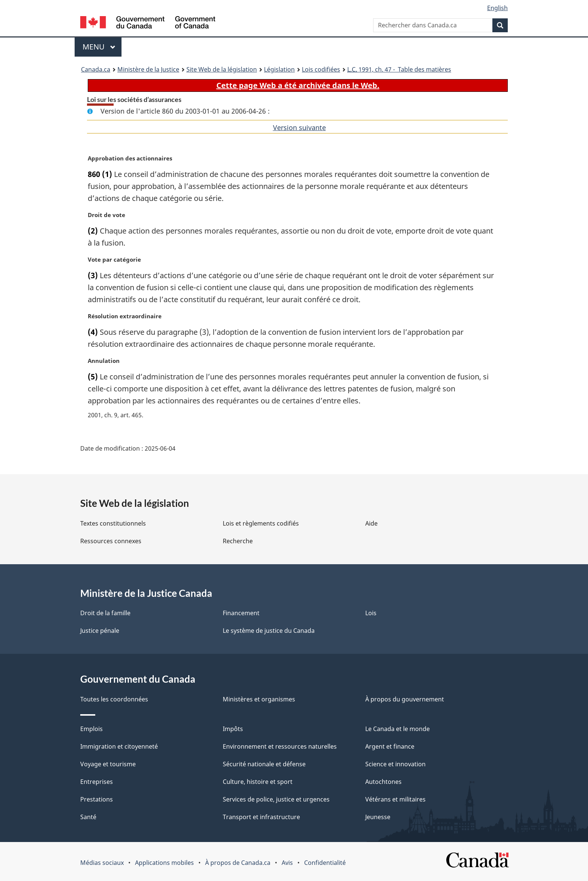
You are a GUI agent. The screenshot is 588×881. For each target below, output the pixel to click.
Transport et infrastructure (261, 817)
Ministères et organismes (259, 699)
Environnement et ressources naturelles (280, 746)
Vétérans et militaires (395, 799)
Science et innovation (395, 764)
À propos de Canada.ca (238, 863)
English (497, 8)
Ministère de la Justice (148, 69)
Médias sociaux (102, 863)
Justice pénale (100, 631)
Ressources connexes (111, 541)
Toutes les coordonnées (114, 699)
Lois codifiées (321, 69)
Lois (371, 613)
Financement (241, 613)
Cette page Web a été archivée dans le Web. (298, 85)
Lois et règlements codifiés (261, 523)
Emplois (91, 729)
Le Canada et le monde (397, 729)
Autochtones (383, 782)
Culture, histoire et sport (258, 782)
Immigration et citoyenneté (119, 746)
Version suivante (299, 127)
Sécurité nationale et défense (264, 764)
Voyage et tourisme (108, 764)
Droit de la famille (105, 613)
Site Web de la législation (222, 69)
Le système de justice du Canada (269, 631)
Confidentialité (325, 863)
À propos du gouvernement (405, 699)
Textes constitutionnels (113, 523)
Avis (287, 863)
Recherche (238, 541)
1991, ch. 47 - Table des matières (399, 69)
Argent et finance (390, 746)
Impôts (233, 729)
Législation (279, 69)
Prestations (97, 799)
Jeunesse (378, 817)
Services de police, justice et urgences (276, 799)
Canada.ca (96, 69)
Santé (88, 817)
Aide (371, 523)
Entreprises (97, 782)
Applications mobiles (164, 863)
